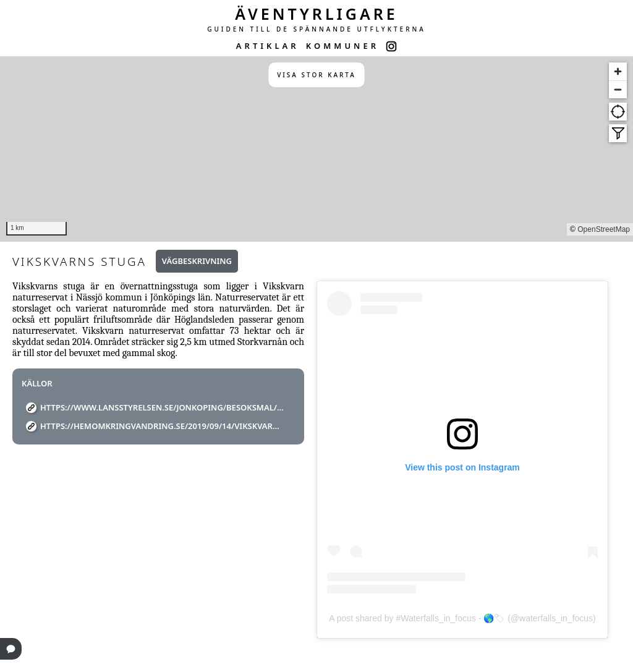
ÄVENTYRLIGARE (316, 14)
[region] (316, 149)
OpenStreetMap (604, 229)
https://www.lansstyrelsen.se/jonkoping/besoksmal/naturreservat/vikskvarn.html (163, 407)
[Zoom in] (618, 71)
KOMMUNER (342, 46)
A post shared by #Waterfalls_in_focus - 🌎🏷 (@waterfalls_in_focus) (462, 618)
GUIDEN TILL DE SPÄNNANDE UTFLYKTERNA (316, 29)
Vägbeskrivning (197, 261)
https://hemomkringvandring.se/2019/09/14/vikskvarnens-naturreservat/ (163, 426)
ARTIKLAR (268, 46)
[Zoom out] (618, 89)
